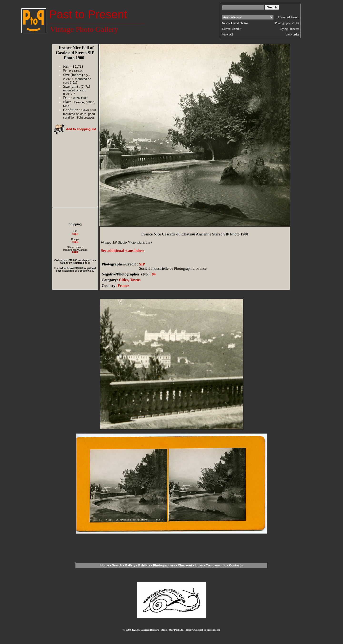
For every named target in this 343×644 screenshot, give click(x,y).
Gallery (130, 565)
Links (199, 565)
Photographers (164, 565)
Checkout (185, 565)
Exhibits (144, 565)
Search (117, 565)
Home (105, 565)
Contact (235, 565)
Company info (216, 565)
